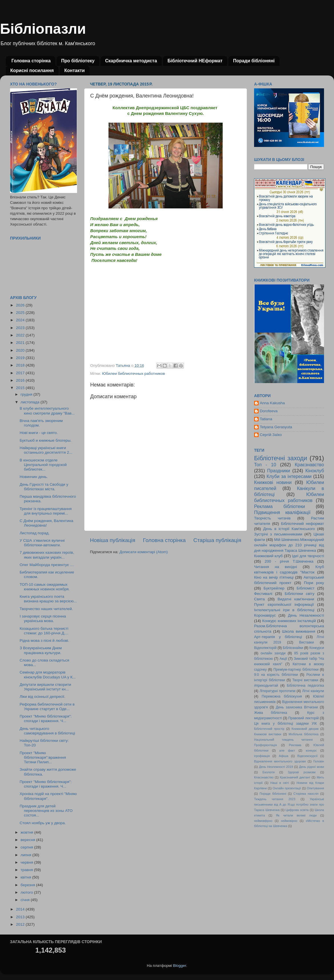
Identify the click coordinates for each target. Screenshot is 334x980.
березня (28, 885)
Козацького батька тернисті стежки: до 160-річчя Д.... (44, 631)
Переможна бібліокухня (282, 696)
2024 (21, 320)
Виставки (307, 642)
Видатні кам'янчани (296, 599)
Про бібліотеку (78, 61)
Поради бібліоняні (254, 61)
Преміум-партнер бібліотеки (296, 670)
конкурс (311, 750)
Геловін (319, 761)
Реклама (295, 745)
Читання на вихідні (275, 567)
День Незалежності (306, 615)
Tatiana (266, 419)
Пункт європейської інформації (284, 604)
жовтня (27, 832)
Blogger (180, 966)
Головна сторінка (31, 61)
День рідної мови (311, 767)
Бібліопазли (43, 29)
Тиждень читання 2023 (275, 799)
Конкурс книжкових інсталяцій (289, 621)
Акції (283, 659)
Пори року (314, 583)
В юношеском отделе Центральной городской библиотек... (43, 465)
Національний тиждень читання (283, 740)
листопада (31, 402)
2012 (21, 924)
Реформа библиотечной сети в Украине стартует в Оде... (47, 707)
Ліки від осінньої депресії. (43, 697)
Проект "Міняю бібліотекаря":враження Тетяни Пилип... (43, 757)
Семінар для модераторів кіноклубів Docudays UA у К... (48, 675)
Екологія (269, 772)
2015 (21, 388)
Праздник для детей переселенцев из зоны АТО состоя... (46, 811)
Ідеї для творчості (308, 556)
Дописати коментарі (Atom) (143, 552)
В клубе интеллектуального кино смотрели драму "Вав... (47, 411)
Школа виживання (299, 631)
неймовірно (289, 821)
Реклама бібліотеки (279, 506)
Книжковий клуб (268, 556)
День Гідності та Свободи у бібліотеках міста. (44, 487)
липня (26, 855)
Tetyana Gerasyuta (276, 427)
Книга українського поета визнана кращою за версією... (48, 599)
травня (27, 870)
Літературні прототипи (277, 691)
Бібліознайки (293, 648)
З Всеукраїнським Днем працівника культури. (41, 650)
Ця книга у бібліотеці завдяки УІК (285, 724)
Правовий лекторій (304, 718)
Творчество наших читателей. (46, 609)
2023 (21, 328)
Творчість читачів (272, 518)
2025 (21, 313)
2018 (21, 365)
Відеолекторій (265, 648)
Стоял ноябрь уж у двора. (43, 823)
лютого (27, 892)
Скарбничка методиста (131, 61)
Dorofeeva (269, 411)
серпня (27, 847)
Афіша (284, 756)
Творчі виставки (305, 680)
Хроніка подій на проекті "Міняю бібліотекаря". (48, 796)
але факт (287, 750)
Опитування (315, 788)
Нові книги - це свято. (39, 433)
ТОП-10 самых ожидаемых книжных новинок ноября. (45, 587)
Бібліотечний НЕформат (195, 61)
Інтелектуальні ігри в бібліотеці (284, 610)
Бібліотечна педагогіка (305, 686)
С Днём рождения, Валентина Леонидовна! (47, 523)
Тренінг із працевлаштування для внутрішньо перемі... (46, 511)
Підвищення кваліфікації (282, 512)
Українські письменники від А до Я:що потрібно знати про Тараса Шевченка (289, 804)
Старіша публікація (217, 540)
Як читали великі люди (296, 815)
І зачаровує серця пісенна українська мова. (43, 619)
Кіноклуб (315, 471)
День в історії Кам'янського (289, 529)
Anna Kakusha (272, 403)
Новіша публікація (113, 540)
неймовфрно (263, 821)
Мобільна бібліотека (303, 734)
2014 (21, 909)
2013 (21, 917)
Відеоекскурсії (308, 756)
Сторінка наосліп (306, 794)
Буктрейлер (274, 588)
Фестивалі (263, 594)
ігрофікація (262, 756)
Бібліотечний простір (269, 729)
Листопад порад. (35, 533)
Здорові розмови (302, 772)
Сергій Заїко (271, 435)
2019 (21, 358)
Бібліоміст (306, 588)
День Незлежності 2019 (276, 767)
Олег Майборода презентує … (47, 565)
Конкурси (317, 648)
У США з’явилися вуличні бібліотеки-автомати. (42, 543)
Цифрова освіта (297, 810)
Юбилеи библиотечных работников (133, 374)
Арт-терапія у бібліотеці (278, 637)
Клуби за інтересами (289, 476)
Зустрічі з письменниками (278, 534)
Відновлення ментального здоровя (280, 761)
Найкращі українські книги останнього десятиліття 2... (46, 450)
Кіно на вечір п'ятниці (274, 577)
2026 (21, 305)
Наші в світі (280, 783)
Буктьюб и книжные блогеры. (46, 440)
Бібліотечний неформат (302, 524)
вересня (28, 840)
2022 (21, 335)
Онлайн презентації (287, 788)
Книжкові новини (273, 482)
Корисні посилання (32, 70)
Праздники (279, 471)
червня (27, 862)
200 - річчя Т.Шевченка (289, 561)
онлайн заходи (273, 653)
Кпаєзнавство (264, 777)
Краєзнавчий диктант (295, 777)
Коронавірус (265, 615)
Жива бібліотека (271, 713)
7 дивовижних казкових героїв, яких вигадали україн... (47, 555)
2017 (21, 373)
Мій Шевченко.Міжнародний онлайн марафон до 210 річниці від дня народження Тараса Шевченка (289, 545)
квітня (26, 877)
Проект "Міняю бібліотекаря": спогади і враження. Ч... (46, 719)
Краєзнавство (309, 465)
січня (26, 900)
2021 (21, 343)
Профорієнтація (265, 745)
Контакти (75, 70)
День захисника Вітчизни (297, 707)
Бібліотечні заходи (281, 458)
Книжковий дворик (305, 729)
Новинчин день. (34, 477)
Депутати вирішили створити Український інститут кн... (45, 687)
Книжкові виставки (268, 734)
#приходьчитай (266, 686)
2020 (21, 350)
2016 (21, 380)
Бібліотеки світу (299, 594)
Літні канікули (313, 691)
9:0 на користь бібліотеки (276, 675)
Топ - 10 (265, 465)
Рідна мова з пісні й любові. (44, 641)
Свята (259, 599)
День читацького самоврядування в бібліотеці (47, 731)
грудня (27, 394)
